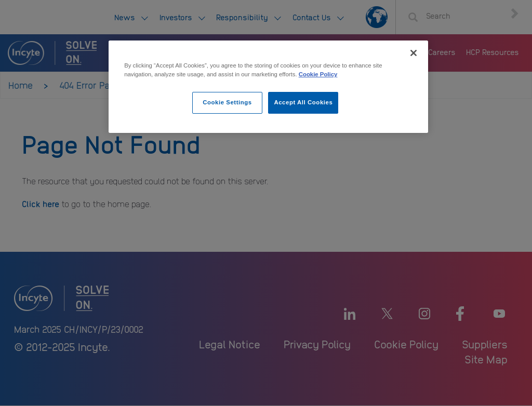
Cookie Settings (227, 102)
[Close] (414, 53)
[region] (268, 87)
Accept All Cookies (303, 102)
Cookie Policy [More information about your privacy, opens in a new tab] (318, 74)
